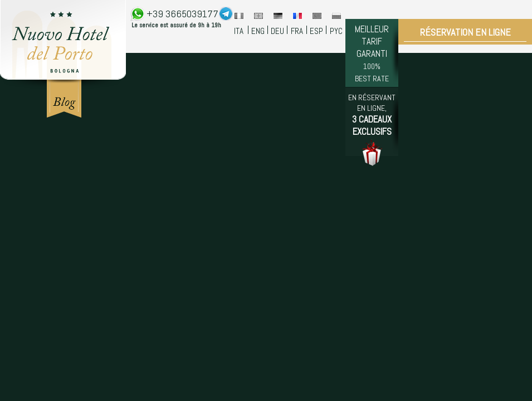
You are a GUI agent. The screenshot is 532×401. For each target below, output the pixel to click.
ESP (316, 31)
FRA (297, 31)
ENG (258, 31)
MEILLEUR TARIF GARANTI (372, 53)
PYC (336, 31)
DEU (277, 31)
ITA (239, 31)
